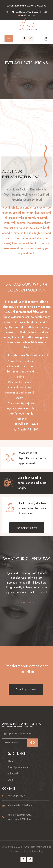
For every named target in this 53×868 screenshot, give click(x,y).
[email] (14, 743)
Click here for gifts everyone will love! (27, 6)
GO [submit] (33, 743)
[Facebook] (25, 39)
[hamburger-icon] (9, 39)
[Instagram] (31, 39)
